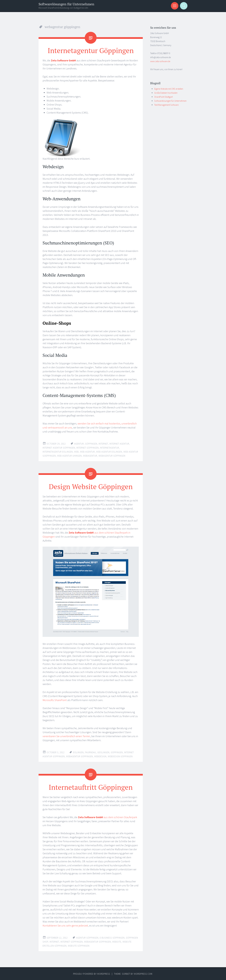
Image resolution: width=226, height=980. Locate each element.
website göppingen (79, 946)
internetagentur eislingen (58, 452)
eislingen (78, 752)
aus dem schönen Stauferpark (108, 817)
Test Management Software (166, 105)
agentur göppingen (87, 938)
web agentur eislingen (109, 452)
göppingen (91, 444)
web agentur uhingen (69, 456)
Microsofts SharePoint (55, 700)
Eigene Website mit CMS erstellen (169, 89)
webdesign (100, 756)
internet (103, 444)
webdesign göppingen (120, 756)
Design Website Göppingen (91, 486)
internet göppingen (88, 448)
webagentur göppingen (112, 456)
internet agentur (119, 444)
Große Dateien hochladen (166, 93)
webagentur (90, 456)
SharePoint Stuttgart (163, 97)
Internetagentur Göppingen (91, 50)
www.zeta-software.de (160, 61)
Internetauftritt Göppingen (91, 787)
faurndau (91, 752)
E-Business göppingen (112, 938)
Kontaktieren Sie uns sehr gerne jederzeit (65, 926)
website (117, 942)
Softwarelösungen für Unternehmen (66, 4)
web (76, 452)
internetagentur (110, 448)
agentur (79, 444)
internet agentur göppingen (59, 448)
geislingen (103, 752)
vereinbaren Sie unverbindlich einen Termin (66, 736)
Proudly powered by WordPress (92, 974)
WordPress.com (143, 974)
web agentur (87, 452)
